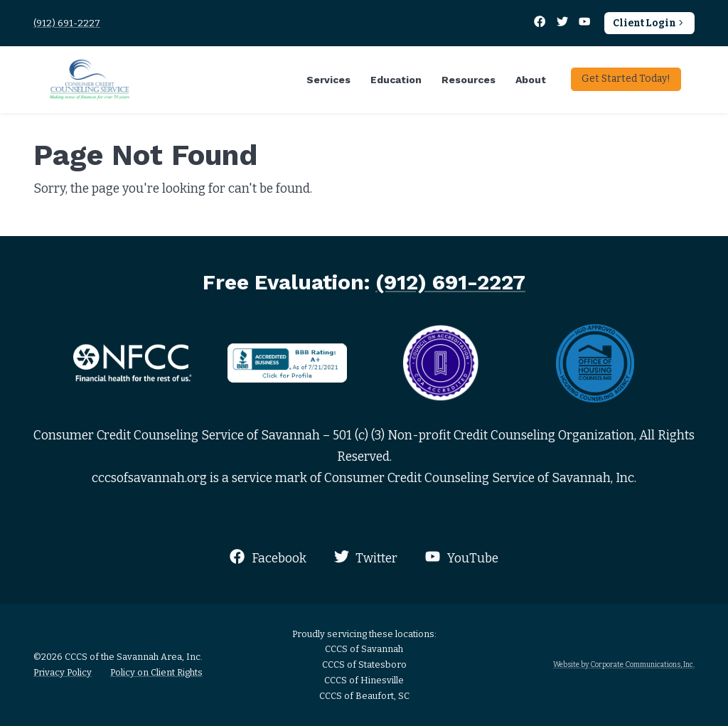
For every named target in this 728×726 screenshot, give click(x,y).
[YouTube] (585, 23)
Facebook (268, 557)
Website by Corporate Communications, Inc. (624, 664)
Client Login (649, 23)
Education (396, 80)
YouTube (461, 557)
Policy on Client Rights (156, 672)
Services (328, 80)
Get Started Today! (626, 79)
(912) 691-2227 (67, 23)
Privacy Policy (63, 672)
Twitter (366, 557)
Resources (469, 80)
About (531, 80)
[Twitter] (563, 23)
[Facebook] (541, 23)
